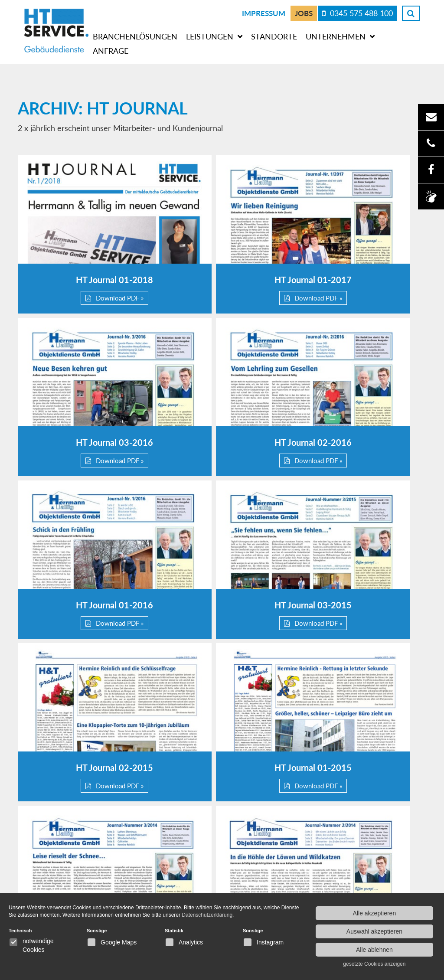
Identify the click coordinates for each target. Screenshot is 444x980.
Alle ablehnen (374, 950)
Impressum (264, 13)
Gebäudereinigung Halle (375, 889)
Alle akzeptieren (375, 913)
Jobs (304, 13)
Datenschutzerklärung (266, 876)
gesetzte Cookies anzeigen (374, 964)
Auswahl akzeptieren (374, 931)
